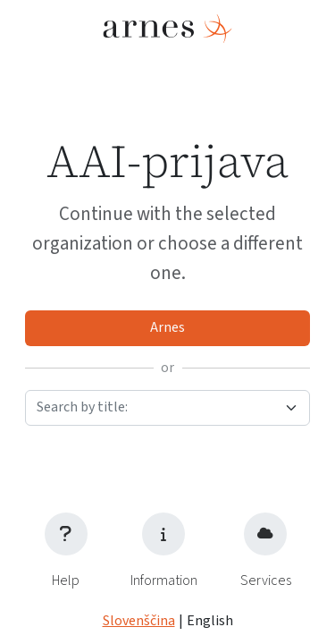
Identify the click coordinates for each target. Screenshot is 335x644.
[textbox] (157, 407)
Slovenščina (139, 621)
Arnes (167, 327)
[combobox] (167, 408)
